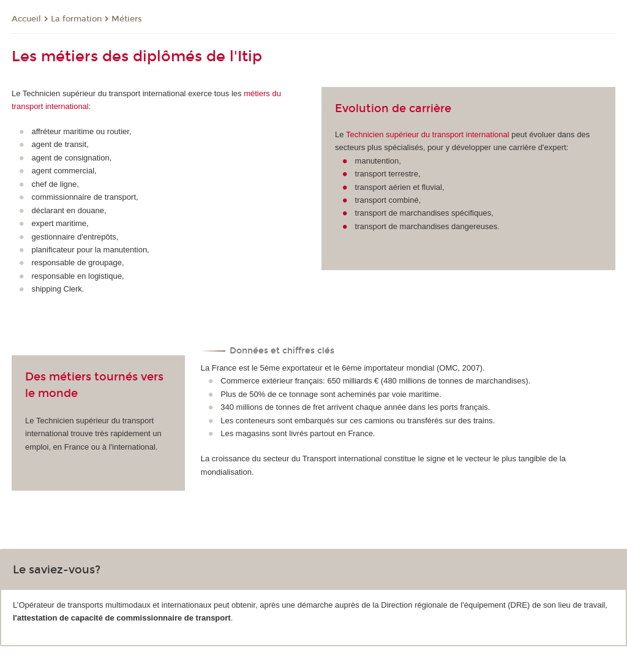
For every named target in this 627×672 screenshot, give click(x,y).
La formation (76, 19)
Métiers (127, 19)
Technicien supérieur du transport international (428, 134)
